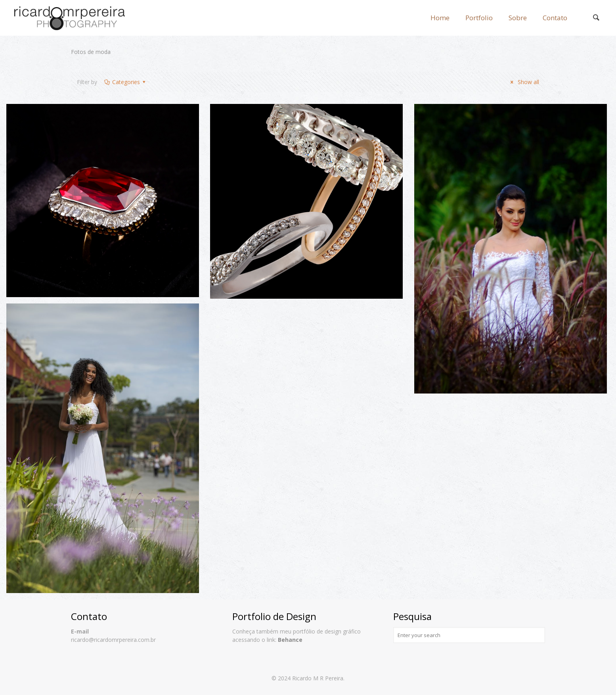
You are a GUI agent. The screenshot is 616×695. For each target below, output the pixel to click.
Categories (125, 82)
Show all (524, 82)
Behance (290, 640)
